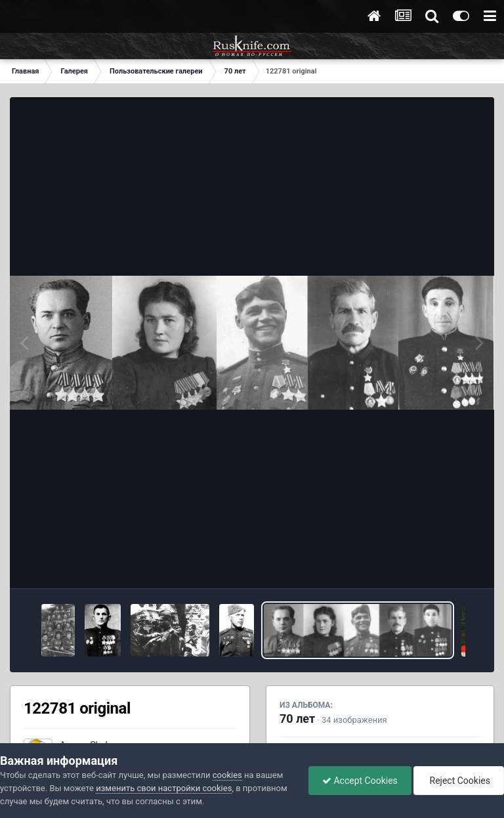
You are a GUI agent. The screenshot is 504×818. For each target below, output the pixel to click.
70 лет (297, 719)
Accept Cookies (360, 781)
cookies (227, 775)
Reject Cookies (459, 781)
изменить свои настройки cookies (164, 788)
